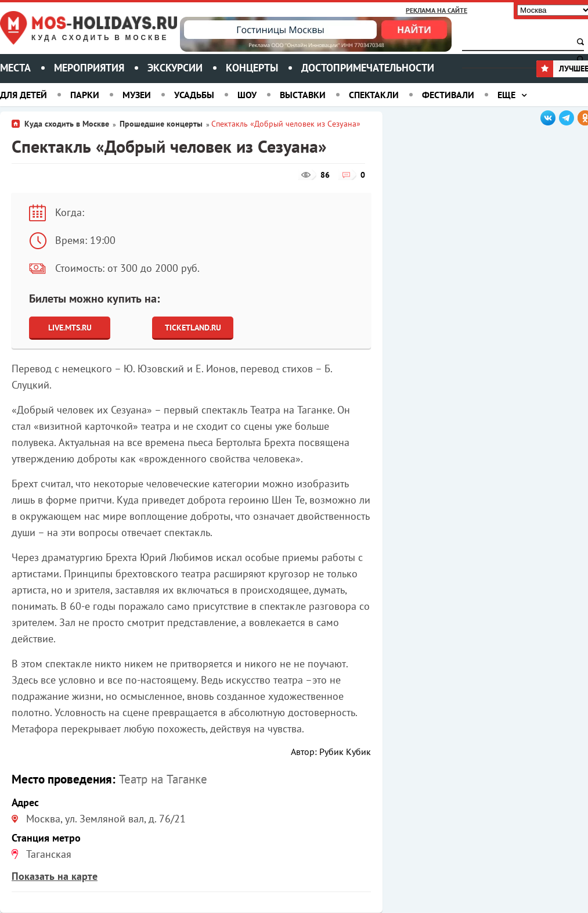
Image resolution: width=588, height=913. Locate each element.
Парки (85, 95)
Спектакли (374, 95)
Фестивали (448, 95)
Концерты (252, 68)
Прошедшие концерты (161, 124)
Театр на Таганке (163, 779)
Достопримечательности (368, 68)
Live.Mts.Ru (70, 328)
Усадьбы (194, 95)
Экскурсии (175, 68)
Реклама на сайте (437, 10)
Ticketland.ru (193, 328)
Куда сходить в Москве (100, 38)
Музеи (137, 95)
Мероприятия (89, 68)
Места (15, 68)
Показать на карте (55, 876)
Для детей (24, 95)
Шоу (247, 95)
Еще (506, 95)
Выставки (303, 95)
